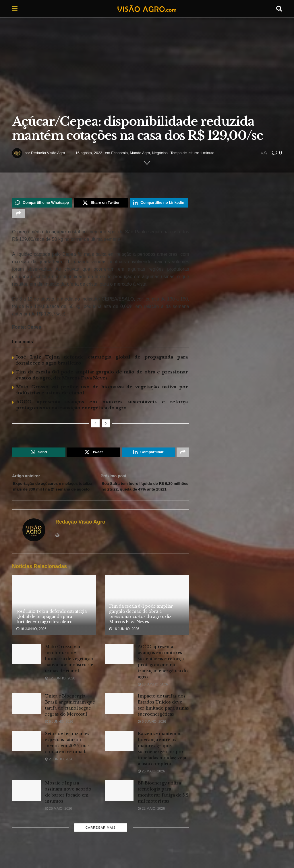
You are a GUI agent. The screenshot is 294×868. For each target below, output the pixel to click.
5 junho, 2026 (59, 736)
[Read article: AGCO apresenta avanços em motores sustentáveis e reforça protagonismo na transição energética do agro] (119, 669)
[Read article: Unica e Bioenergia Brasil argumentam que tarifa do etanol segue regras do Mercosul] (26, 718)
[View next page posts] (106, 427)
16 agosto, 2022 (89, 153)
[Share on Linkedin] (159, 204)
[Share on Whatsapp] (42, 204)
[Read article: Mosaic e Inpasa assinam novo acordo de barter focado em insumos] (26, 805)
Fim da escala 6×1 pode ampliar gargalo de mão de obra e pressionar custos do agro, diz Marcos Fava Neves (141, 628)
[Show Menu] (15, 9)
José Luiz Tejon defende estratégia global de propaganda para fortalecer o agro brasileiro (51, 631)
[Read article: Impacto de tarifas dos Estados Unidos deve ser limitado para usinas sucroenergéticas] (119, 718)
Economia (119, 153)
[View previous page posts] (95, 427)
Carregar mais (101, 842)
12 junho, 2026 (60, 693)
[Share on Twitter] (101, 204)
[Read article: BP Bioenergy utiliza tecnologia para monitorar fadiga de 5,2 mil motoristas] (119, 805)
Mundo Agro (140, 153)
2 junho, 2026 (59, 774)
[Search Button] (279, 9)
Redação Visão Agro (48, 153)
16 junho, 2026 (124, 644)
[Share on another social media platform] (18, 216)
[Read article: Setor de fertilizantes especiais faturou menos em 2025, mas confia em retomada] (26, 755)
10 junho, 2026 (153, 699)
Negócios (160, 153)
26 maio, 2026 (151, 786)
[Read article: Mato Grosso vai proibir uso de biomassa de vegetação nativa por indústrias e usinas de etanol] (26, 669)
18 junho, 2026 (31, 644)
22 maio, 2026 (151, 823)
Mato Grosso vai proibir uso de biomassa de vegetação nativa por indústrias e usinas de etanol (69, 673)
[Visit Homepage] (147, 9)
